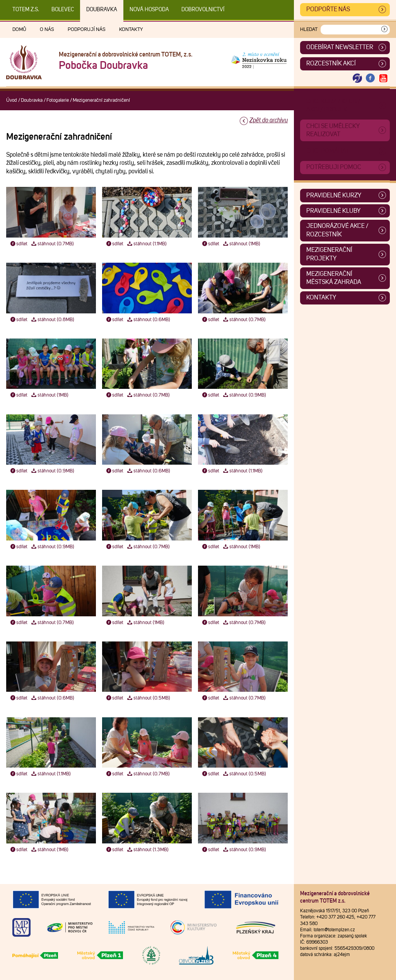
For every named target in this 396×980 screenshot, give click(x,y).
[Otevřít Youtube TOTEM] (383, 78)
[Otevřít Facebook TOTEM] (370, 78)
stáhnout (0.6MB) (148, 320)
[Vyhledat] (384, 30)
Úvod (12, 100)
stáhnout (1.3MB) (148, 850)
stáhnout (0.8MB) (52, 320)
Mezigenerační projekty (329, 254)
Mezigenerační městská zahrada (334, 278)
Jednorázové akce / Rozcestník (337, 230)
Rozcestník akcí (331, 63)
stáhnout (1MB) (241, 244)
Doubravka (102, 10)
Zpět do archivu (269, 120)
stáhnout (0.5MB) (148, 698)
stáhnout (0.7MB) (52, 244)
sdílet (18, 244)
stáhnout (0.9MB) (244, 395)
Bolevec (63, 10)
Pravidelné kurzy (334, 195)
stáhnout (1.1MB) (147, 244)
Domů (19, 30)
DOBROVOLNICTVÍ (203, 10)
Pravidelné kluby (333, 211)
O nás (47, 30)
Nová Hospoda (149, 10)
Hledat (309, 30)
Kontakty (131, 30)
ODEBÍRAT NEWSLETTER (340, 47)
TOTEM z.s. (26, 10)
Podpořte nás (328, 9)
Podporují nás (87, 30)
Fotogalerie (58, 100)
